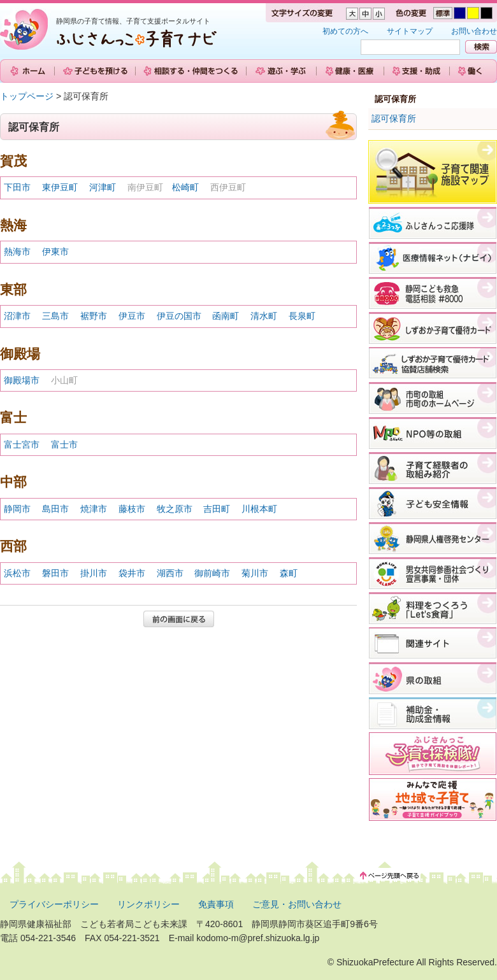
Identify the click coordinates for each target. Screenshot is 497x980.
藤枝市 (132, 509)
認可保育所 (394, 118)
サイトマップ (410, 31)
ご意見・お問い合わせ (297, 904)
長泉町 (302, 316)
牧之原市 (175, 509)
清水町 (264, 316)
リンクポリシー (148, 904)
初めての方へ (345, 31)
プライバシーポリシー (54, 904)
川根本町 (259, 509)
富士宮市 (22, 444)
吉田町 (217, 509)
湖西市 (170, 573)
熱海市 (17, 252)
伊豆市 (132, 316)
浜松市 (17, 573)
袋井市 (132, 573)
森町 (289, 573)
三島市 (55, 316)
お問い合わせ (474, 31)
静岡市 (17, 509)
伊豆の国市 (179, 316)
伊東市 (55, 252)
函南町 (226, 316)
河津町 (103, 187)
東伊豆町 (60, 187)
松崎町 (185, 187)
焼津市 (94, 509)
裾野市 (94, 316)
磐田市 (55, 573)
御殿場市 (22, 380)
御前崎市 (212, 573)
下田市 (17, 187)
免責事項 (216, 904)
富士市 (64, 444)
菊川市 (255, 573)
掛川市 (94, 573)
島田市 (55, 509)
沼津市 (17, 316)
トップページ (27, 96)
